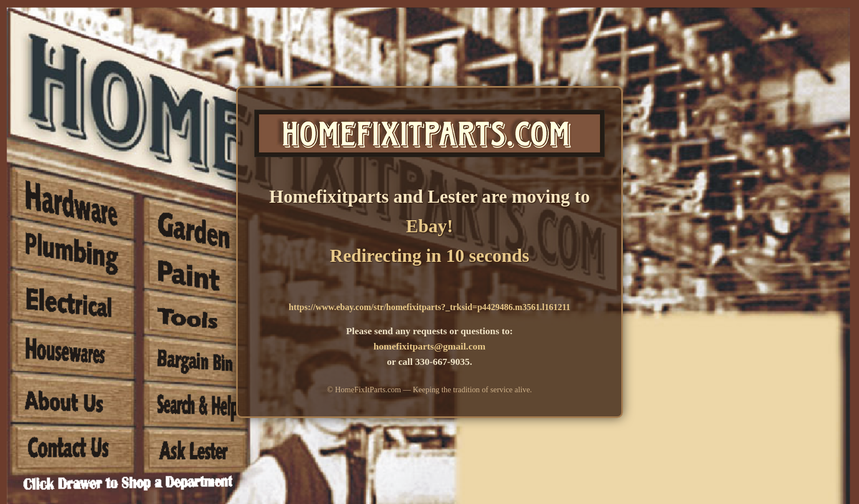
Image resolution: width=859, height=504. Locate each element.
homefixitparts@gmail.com (430, 346)
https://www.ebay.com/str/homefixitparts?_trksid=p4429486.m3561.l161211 (429, 307)
